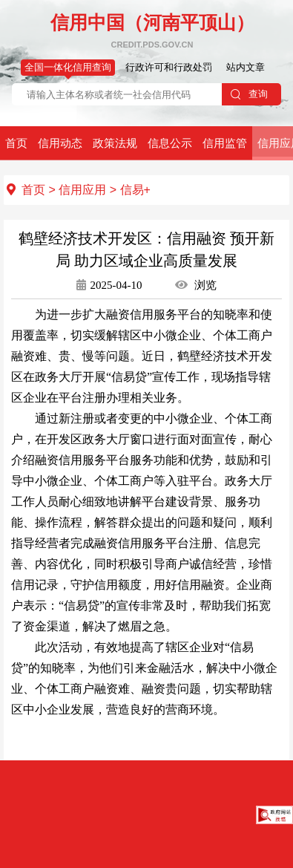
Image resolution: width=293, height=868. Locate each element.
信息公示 (170, 143)
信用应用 (82, 190)
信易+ (135, 190)
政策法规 (115, 143)
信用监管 (225, 143)
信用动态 (60, 143)
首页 (16, 143)
